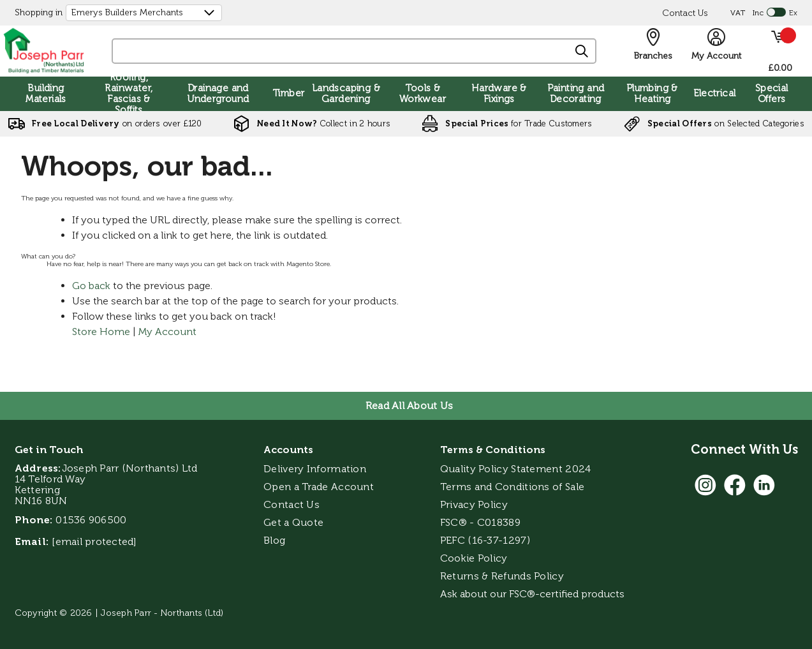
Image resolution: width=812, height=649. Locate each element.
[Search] (582, 52)
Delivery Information (315, 469)
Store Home (101, 332)
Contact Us (685, 13)
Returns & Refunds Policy (502, 576)
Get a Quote (293, 522)
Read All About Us (409, 406)
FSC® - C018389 (480, 522)
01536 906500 (91, 520)
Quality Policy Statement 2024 (516, 469)
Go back (91, 286)
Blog (274, 540)
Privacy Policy (474, 504)
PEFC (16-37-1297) (486, 540)
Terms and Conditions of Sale (512, 487)
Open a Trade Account (319, 487)
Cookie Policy (474, 558)
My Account (167, 332)
